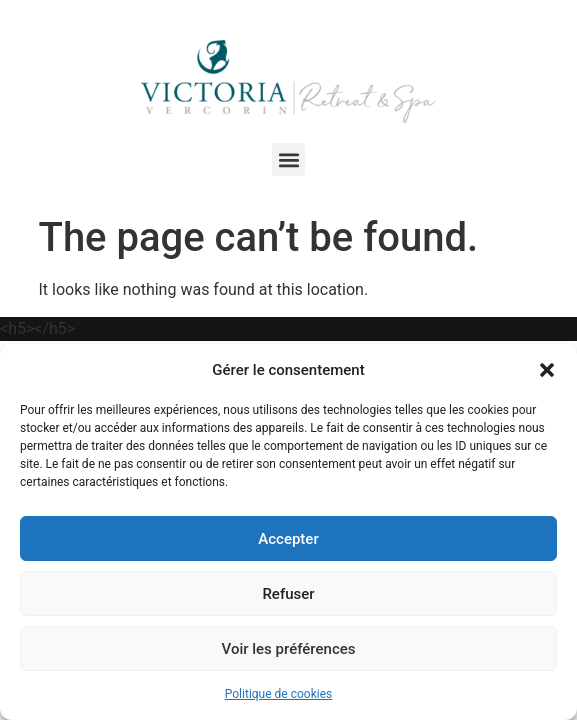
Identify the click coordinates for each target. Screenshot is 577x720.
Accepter (288, 539)
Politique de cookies (278, 694)
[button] (547, 370)
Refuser (288, 594)
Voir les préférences (289, 649)
